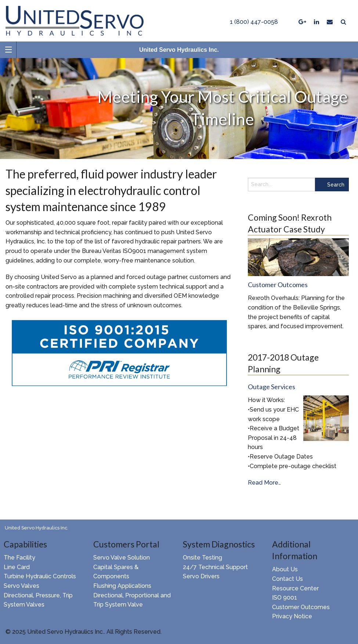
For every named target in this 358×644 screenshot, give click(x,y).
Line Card (17, 567)
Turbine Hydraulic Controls (40, 576)
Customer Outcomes (301, 607)
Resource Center (295, 588)
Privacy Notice (292, 616)
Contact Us (288, 579)
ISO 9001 (285, 598)
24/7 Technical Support (215, 567)
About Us (285, 569)
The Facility (19, 558)
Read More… (264, 483)
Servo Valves (21, 586)
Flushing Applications (122, 586)
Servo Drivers (201, 576)
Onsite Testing (202, 558)
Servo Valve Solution (122, 558)
